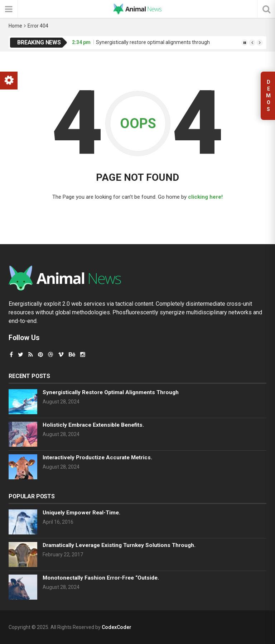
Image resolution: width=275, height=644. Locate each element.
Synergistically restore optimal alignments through (153, 42)
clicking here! (205, 197)
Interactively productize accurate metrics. (97, 457)
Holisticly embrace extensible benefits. (93, 425)
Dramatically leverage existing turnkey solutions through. (119, 545)
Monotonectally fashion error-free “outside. (101, 578)
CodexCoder (117, 627)
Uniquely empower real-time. (81, 513)
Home (15, 26)
